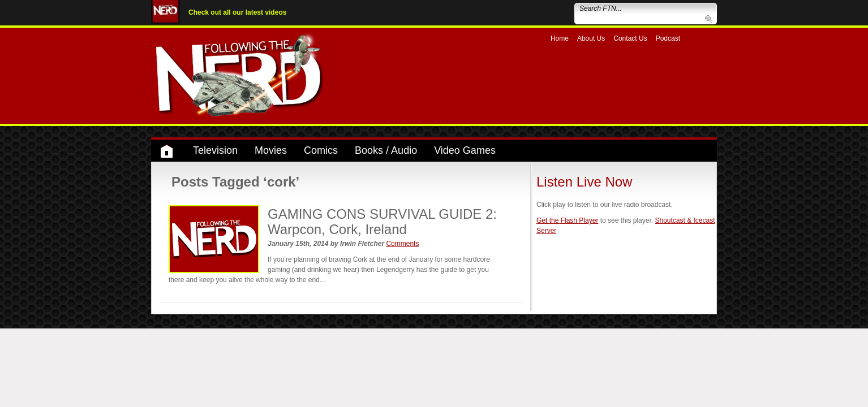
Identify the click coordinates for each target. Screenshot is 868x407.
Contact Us (630, 38)
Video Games (465, 150)
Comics (321, 150)
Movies (271, 150)
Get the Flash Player (567, 220)
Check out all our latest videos (237, 12)
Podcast (668, 38)
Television (215, 150)
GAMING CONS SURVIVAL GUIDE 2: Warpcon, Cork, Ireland (382, 221)
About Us (591, 38)
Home (560, 38)
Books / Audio (386, 150)
